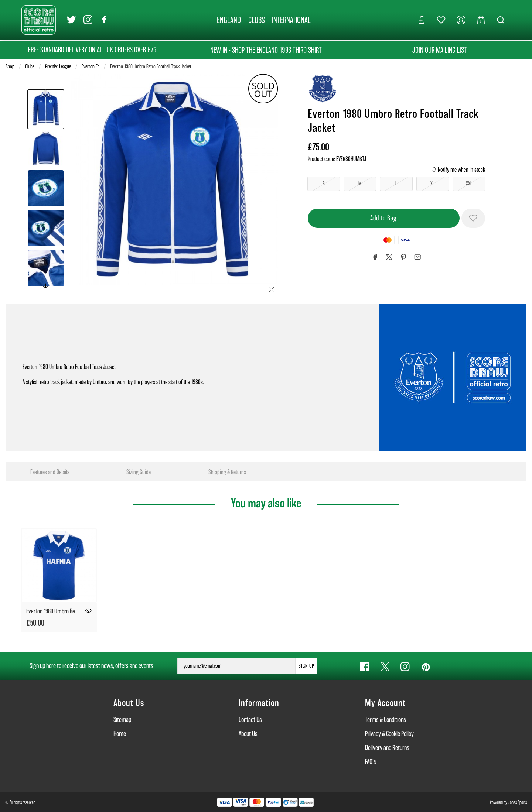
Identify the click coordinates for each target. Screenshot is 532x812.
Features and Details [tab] (50, 472)
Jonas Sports (517, 802)
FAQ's (371, 762)
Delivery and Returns (387, 748)
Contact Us (250, 720)
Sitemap (122, 720)
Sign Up (306, 666)
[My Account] (461, 20)
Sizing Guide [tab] (139, 472)
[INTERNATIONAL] (292, 20)
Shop (10, 66)
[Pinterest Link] (425, 667)
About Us (248, 734)
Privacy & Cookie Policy (389, 734)
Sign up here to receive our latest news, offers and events (91, 666)
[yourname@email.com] (236, 666)
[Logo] (39, 19)
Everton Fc (91, 66)
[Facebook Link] (104, 20)
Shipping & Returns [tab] (227, 472)
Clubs (30, 66)
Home (120, 734)
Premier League (58, 66)
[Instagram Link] (88, 20)
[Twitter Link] (71, 20)
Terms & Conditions (386, 720)
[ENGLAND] (229, 20)
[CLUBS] (257, 20)
